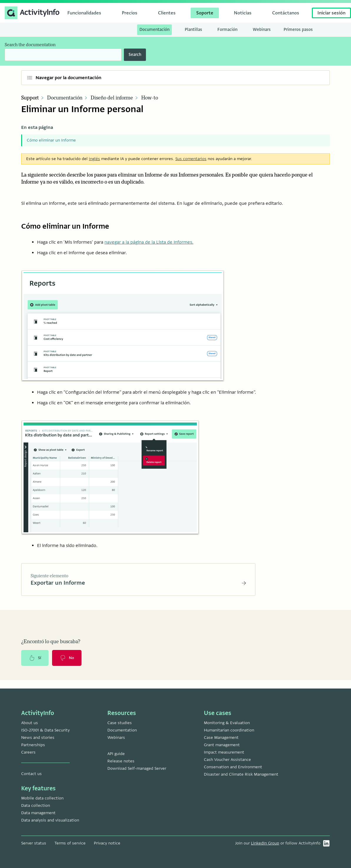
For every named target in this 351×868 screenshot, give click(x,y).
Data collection (36, 805)
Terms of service (70, 843)
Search (135, 55)
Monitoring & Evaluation (227, 723)
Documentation (122, 730)
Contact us (31, 774)
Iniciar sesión (331, 13)
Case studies (120, 723)
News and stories (38, 738)
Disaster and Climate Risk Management (241, 774)
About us (30, 723)
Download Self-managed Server (137, 768)
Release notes (121, 761)
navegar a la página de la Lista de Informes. (149, 242)
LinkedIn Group (265, 843)
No (68, 659)
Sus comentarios (191, 159)
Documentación (65, 98)
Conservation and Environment (233, 767)
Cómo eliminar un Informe (51, 140)
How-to (150, 98)
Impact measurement (224, 752)
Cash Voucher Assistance (227, 760)
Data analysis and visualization (50, 820)
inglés (94, 159)
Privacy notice (107, 843)
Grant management (222, 745)
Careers (28, 752)
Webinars (116, 738)
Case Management (221, 738)
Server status (34, 843)
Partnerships (33, 745)
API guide (116, 754)
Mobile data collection (42, 798)
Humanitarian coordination (229, 730)
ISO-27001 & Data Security (45, 730)
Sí (35, 659)
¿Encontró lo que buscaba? (51, 643)
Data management (38, 813)
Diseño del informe (112, 98)
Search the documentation (30, 45)
